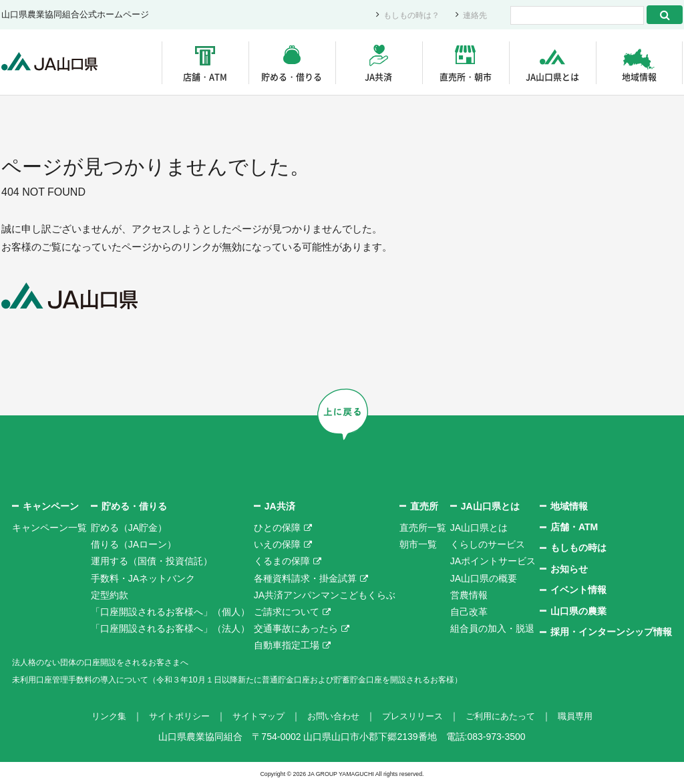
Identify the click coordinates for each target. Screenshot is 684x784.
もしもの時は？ (407, 15)
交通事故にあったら (296, 628)
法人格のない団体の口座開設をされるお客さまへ (115, 662)
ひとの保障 (277, 527)
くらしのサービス (488, 544)
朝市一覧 (418, 544)
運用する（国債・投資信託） (152, 560)
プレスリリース (416, 715)
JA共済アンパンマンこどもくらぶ (325, 594)
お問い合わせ (333, 715)
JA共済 (378, 76)
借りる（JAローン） (134, 544)
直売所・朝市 (466, 76)
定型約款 (110, 594)
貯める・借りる (292, 76)
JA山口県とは (552, 76)
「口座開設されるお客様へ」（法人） (170, 628)
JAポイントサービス (493, 560)
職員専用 (588, 715)
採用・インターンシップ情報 (611, 631)
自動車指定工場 (287, 644)
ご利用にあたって (509, 715)
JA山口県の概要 (484, 578)
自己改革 (469, 611)
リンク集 (96, 715)
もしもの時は (578, 548)
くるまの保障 (282, 560)
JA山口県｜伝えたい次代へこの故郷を (54, 62)
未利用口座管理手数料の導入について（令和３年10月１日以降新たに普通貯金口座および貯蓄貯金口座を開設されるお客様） (275, 678)
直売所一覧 (423, 527)
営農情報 (469, 594)
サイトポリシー (170, 715)
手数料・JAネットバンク (143, 578)
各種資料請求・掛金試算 (305, 578)
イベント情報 (578, 589)
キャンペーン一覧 (49, 527)
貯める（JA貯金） (129, 527)
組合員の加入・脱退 (492, 628)
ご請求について (287, 611)
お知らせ (569, 568)
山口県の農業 (578, 610)
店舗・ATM (205, 76)
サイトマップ (254, 715)
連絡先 (474, 15)
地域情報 (639, 76)
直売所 (424, 506)
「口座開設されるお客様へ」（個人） (170, 611)
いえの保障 (277, 544)
